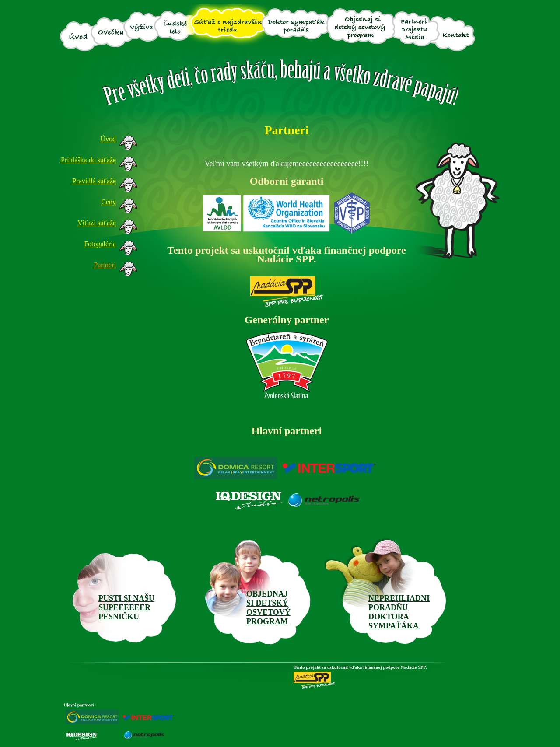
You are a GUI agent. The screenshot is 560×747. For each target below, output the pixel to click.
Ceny (108, 202)
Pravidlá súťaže (94, 181)
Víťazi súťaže (97, 223)
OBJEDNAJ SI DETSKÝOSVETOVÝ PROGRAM (268, 608)
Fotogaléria (100, 244)
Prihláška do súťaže (88, 160)
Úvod (108, 139)
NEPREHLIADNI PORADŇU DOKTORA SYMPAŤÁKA (399, 612)
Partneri (105, 265)
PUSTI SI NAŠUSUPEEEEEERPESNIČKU (126, 607)
